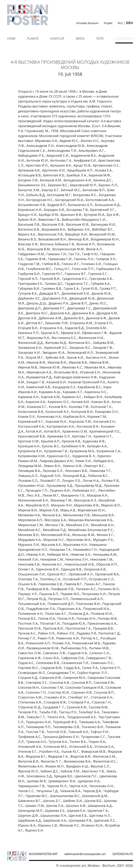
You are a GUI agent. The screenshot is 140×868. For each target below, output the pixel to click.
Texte (100, 38)
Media (80, 38)
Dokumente (124, 38)
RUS (120, 23)
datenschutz (123, 854)
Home (11, 38)
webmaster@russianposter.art (85, 854)
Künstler (57, 38)
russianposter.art (43, 854)
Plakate (33, 38)
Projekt (108, 23)
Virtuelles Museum (87, 23)
